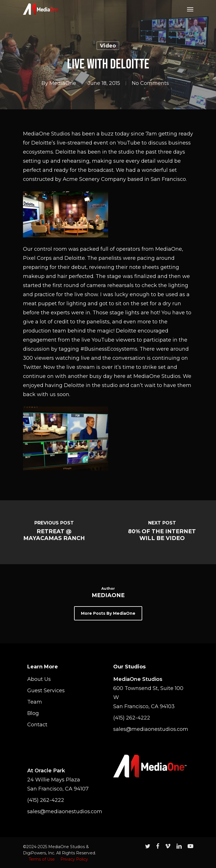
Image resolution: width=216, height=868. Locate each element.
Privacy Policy (74, 859)
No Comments (150, 83)
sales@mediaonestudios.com (150, 729)
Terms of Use (42, 859)
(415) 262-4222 (132, 718)
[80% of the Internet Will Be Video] (162, 532)
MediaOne (63, 83)
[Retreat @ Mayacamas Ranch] (54, 532)
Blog (33, 713)
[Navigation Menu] (190, 9)
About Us (39, 679)
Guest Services (46, 691)
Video (108, 46)
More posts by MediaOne (108, 613)
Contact (37, 725)
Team (35, 702)
